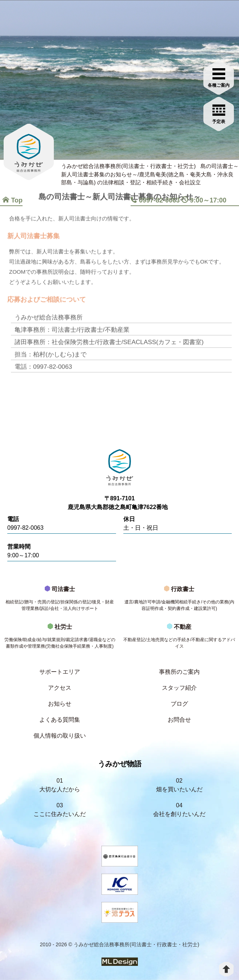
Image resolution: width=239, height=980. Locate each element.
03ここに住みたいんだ (60, 810)
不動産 (180, 638)
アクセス (60, 688)
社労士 (60, 638)
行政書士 (180, 600)
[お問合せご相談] (219, 111)
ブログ (179, 704)
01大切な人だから (60, 785)
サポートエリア (60, 672)
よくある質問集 (60, 720)
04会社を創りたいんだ (179, 810)
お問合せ (179, 720)
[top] (226, 969)
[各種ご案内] (219, 75)
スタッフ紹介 (179, 688)
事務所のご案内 (179, 672)
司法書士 (60, 600)
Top (13, 200)
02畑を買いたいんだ (179, 785)
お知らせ (60, 704)
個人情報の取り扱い (60, 736)
